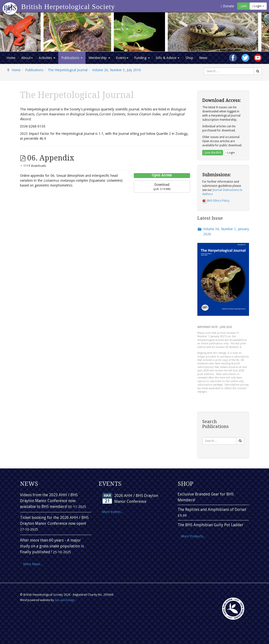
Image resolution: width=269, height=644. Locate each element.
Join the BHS (213, 153)
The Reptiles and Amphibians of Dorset (212, 510)
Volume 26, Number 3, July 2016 (116, 70)
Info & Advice (168, 58)
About (27, 58)
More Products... (193, 536)
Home (11, 58)
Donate (227, 6)
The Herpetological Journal (68, 70)
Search (204, 68)
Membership (99, 58)
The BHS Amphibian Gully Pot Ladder (211, 525)
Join (243, 6)
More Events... (113, 512)
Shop (189, 58)
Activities (47, 58)
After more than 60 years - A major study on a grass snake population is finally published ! (52, 546)
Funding (142, 58)
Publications (72, 58)
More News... (33, 564)
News (203, 58)
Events (122, 58)
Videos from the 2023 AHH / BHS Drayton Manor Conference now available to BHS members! (49, 501)
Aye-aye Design (65, 600)
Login (258, 6)
